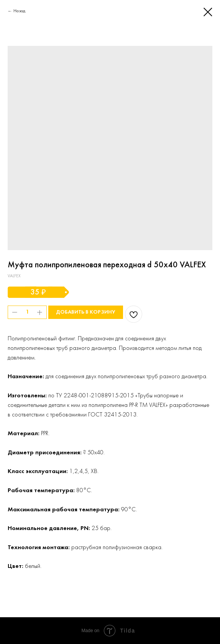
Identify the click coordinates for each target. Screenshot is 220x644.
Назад (19, 11)
